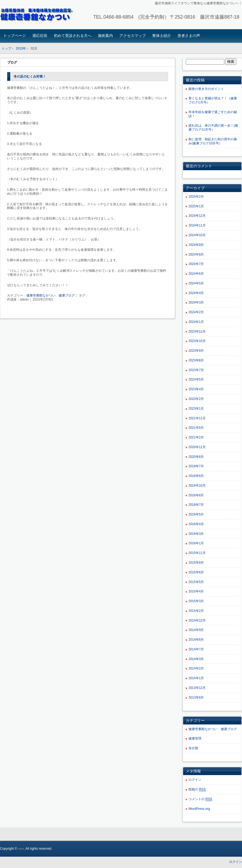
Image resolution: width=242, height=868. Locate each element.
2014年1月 (196, 678)
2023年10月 (197, 341)
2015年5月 (196, 582)
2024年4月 (196, 293)
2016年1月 (196, 543)
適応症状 (40, 36)
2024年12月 (197, 216)
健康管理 (195, 738)
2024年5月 (196, 283)
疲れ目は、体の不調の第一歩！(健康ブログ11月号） (213, 128)
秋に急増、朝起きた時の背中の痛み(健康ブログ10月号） (213, 141)
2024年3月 (196, 302)
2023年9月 (196, 351)
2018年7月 (196, 466)
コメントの (200, 799)
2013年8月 (196, 698)
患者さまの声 (189, 36)
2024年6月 (196, 274)
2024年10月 (197, 235)
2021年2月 (196, 437)
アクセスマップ (133, 36)
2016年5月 (196, 514)
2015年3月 (196, 601)
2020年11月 (197, 447)
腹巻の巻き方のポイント (206, 89)
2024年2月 (196, 312)
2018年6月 (196, 476)
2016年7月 (196, 505)
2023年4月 (196, 389)
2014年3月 (196, 659)
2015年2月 (196, 611)
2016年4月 (196, 524)
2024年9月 (196, 245)
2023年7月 (196, 370)
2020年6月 (196, 457)
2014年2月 (196, 668)
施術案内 (105, 36)
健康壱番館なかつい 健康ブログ (51, 295)
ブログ (12, 62)
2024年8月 (196, 255)
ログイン (195, 780)
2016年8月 (196, 495)
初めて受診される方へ (73, 36)
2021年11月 (197, 418)
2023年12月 (197, 332)
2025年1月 (196, 206)
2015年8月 (196, 563)
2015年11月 (197, 553)
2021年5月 (196, 428)
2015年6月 (196, 572)
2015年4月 (196, 591)
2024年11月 (197, 225)
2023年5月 (196, 379)
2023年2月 (196, 399)
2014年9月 (196, 630)
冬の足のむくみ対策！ (30, 76)
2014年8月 (196, 640)
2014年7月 (196, 649)
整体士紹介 (162, 36)
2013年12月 (197, 688)
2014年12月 (197, 621)
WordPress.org (199, 809)
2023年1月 (196, 409)
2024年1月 (196, 322)
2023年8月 (196, 360)
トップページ (15, 36)
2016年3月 (196, 534)
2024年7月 (196, 264)
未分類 (193, 748)
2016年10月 (197, 486)
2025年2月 (196, 197)
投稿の (197, 789)
